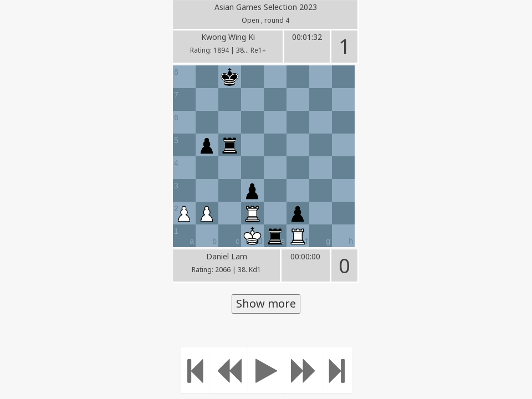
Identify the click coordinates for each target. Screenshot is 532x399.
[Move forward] (304, 370)
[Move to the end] (337, 370)
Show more (266, 303)
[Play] (266, 370)
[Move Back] (229, 370)
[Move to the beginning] (195, 370)
